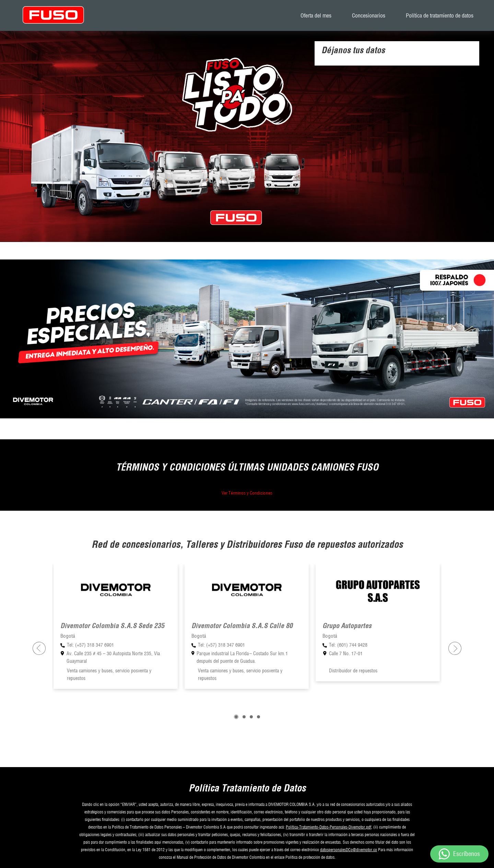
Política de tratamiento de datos (440, 15)
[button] (236, 717)
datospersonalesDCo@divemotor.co (349, 850)
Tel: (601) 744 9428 (348, 645)
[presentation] (39, 648)
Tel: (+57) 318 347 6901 (90, 645)
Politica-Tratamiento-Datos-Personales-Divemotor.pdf (328, 827)
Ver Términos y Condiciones (247, 493)
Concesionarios (369, 15)
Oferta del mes (316, 15)
